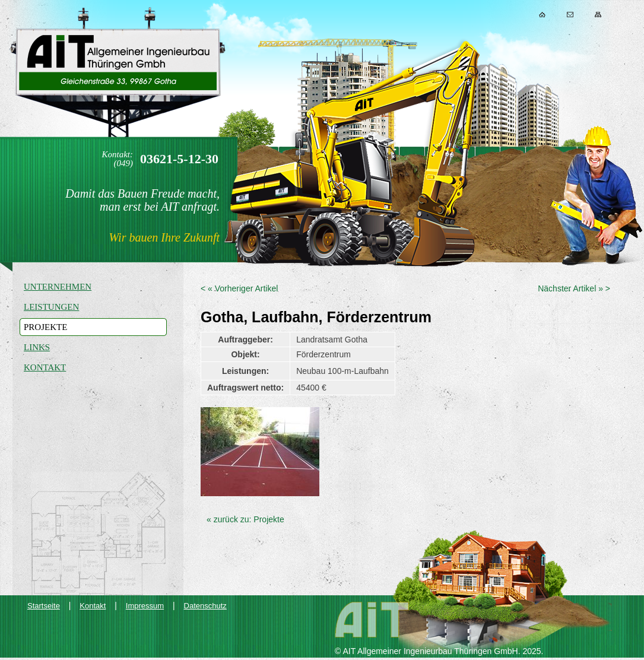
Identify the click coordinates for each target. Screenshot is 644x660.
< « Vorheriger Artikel (239, 288)
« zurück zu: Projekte (245, 519)
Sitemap (598, 15)
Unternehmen (58, 287)
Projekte (45, 327)
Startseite (44, 606)
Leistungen (51, 307)
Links (37, 347)
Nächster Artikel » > (574, 288)
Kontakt (570, 15)
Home (542, 15)
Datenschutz (205, 606)
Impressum (145, 606)
